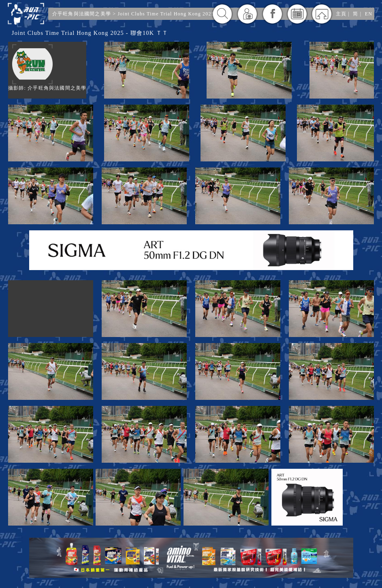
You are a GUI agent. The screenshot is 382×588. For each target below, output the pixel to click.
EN (369, 14)
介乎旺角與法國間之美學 (82, 14)
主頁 (341, 14)
